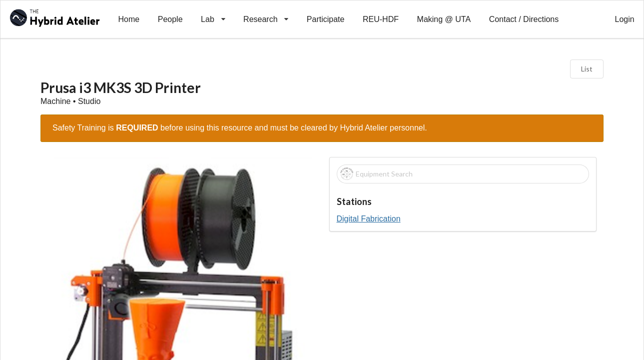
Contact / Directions (524, 19)
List (587, 69)
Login (625, 19)
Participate (326, 19)
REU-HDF (381, 19)
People (170, 19)
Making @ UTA (444, 19)
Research (266, 12)
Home (129, 19)
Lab (213, 12)
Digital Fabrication (369, 219)
